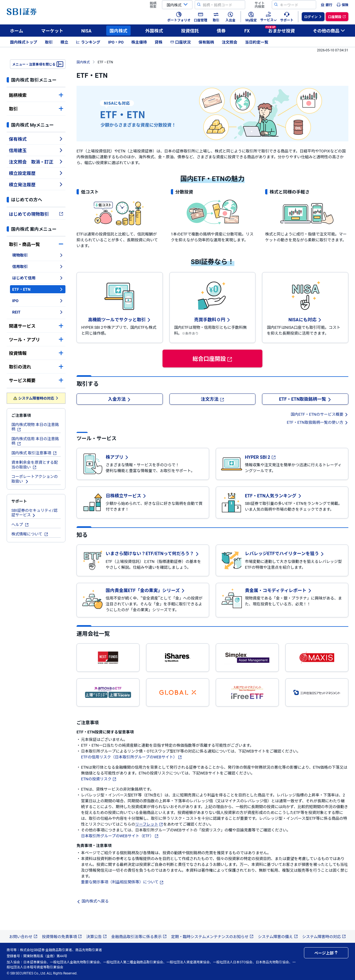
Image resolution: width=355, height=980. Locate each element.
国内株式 (118, 31)
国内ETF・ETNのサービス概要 (319, 414)
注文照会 (230, 42)
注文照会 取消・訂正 (36, 162)
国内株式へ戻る (93, 901)
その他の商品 (329, 31)
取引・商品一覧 (36, 244)
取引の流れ (36, 367)
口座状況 (181, 42)
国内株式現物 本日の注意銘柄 (35, 427)
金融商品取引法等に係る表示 (139, 936)
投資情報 (36, 353)
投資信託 (190, 31)
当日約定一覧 (257, 42)
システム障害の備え (278, 936)
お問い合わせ (23, 936)
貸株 (159, 42)
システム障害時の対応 (36, 398)
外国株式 (154, 31)
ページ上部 (326, 953)
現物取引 (38, 255)
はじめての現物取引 (36, 214)
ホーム (17, 31)
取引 (49, 42)
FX (247, 31)
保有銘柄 (206, 42)
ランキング (88, 42)
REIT (38, 312)
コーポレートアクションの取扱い (35, 479)
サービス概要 (36, 380)
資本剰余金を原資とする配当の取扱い (35, 464)
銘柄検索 (36, 95)
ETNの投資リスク (99, 779)
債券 (221, 31)
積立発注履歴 (36, 184)
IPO (38, 300)
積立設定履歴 (36, 173)
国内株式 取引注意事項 (34, 453)
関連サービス (36, 326)
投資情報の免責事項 (62, 936)
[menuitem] (326, 5)
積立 (64, 42)
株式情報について (30, 534)
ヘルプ (20, 524)
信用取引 (38, 266)
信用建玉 (36, 150)
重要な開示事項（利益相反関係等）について (122, 882)
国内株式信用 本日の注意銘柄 (35, 441)
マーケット (52, 31)
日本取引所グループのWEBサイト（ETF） (120, 836)
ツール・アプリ (36, 339)
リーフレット (149, 824)
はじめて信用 (38, 278)
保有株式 (36, 139)
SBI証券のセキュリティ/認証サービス (34, 512)
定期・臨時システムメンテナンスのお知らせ (212, 936)
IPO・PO (116, 42)
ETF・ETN (38, 289)
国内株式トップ (24, 42)
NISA (86, 31)
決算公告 (97, 936)
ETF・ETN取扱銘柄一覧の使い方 (318, 422)
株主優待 (139, 42)
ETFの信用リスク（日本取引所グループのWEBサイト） (131, 757)
